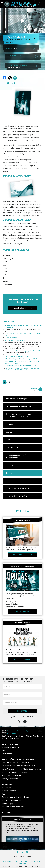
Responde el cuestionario (12, 775)
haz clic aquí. (12, 832)
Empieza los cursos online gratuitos (16, 772)
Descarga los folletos (10, 779)
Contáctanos (7, 754)
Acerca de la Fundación (11, 747)
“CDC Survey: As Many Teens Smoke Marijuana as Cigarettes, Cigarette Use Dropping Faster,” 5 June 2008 (22, 369)
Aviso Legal (22, 863)
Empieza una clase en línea (12, 800)
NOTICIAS (7, 813)
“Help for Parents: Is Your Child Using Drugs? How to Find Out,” (23, 351)
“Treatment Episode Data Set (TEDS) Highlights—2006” (21, 366)
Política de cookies (22, 861)
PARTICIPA (22, 511)
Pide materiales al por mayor (13, 807)
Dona (4, 750)
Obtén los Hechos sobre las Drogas (16, 762)
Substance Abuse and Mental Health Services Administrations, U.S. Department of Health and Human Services (24, 356)
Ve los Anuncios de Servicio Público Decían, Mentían (22, 769)
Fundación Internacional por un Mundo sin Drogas (23, 732)
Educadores (7, 787)
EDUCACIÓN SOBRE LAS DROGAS (18, 760)
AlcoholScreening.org (11, 338)
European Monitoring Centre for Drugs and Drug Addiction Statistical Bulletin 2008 (22, 362)
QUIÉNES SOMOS (11, 744)
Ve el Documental (19, 766)
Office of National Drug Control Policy (16, 340)
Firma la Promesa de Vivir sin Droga (16, 797)
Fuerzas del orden (9, 791)
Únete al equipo (8, 804)
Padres (5, 794)
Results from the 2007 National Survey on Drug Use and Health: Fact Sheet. (23, 334)
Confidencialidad (7, 861)
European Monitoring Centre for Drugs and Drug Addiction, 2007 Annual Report (23, 326)
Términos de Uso (36, 861)
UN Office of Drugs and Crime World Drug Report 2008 (21, 359)
